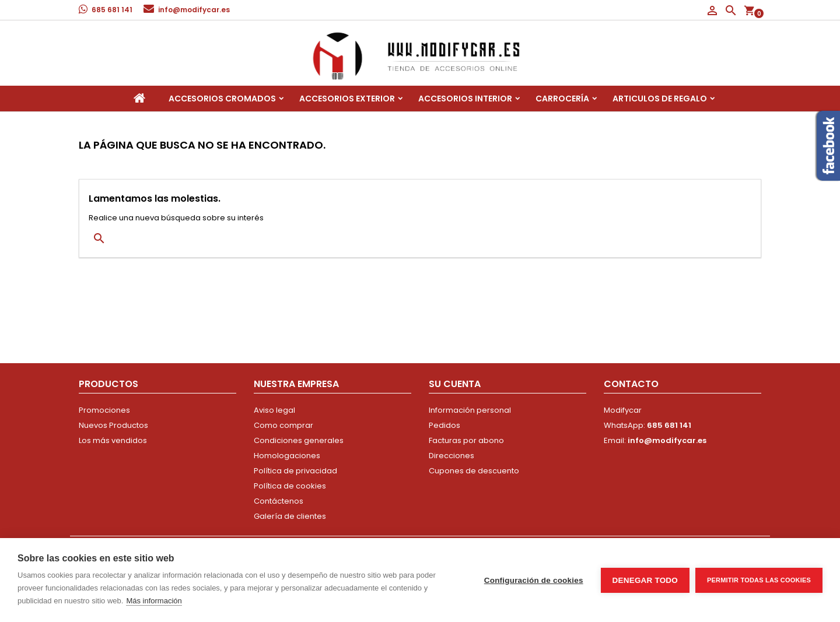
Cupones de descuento (474, 471)
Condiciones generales (299, 440)
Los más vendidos (113, 440)
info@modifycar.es (194, 10)
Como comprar (283, 425)
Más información (154, 601)
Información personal (470, 410)
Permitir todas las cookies (759, 580)
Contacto (631, 384)
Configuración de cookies (534, 580)
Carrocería (562, 99)
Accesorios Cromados (222, 99)
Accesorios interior (465, 99)
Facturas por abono (466, 440)
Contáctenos (279, 501)
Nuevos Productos (113, 425)
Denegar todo (645, 580)
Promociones (104, 410)
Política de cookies (290, 486)
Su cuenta (455, 384)
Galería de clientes (290, 516)
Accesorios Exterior (347, 99)
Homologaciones (287, 456)
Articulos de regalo (660, 99)
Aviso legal (274, 410)
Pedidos (444, 425)
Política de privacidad (295, 471)
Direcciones (452, 456)
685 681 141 (112, 10)
